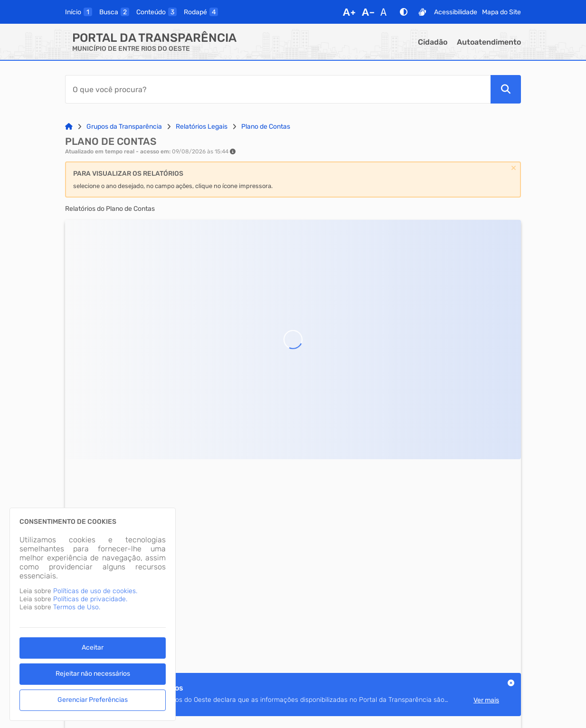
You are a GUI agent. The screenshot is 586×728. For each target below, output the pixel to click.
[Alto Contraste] (404, 12)
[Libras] (422, 12)
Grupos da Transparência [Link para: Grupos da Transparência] (124, 127)
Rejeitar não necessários (93, 674)
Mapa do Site (501, 12)
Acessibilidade (456, 12)
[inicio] (79, 12)
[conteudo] (156, 12)
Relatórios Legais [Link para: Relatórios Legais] (202, 127)
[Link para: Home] (69, 127)
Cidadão (433, 42)
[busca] (114, 12)
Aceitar (93, 648)
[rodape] (201, 12)
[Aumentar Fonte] (349, 12)
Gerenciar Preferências (93, 700)
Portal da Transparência (154, 38)
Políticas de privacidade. (90, 599)
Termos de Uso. (77, 607)
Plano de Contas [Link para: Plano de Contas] (266, 127)
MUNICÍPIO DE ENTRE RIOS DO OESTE (131, 49)
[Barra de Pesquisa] (278, 89)
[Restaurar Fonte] (386, 12)
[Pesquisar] (506, 89)
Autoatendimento (489, 42)
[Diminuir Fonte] (368, 12)
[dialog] (93, 614)
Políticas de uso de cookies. (95, 591)
